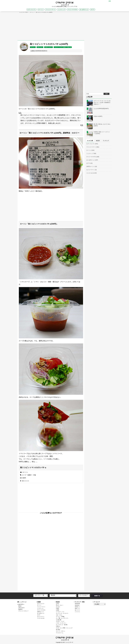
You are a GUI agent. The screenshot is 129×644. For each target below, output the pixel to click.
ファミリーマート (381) (93, 147)
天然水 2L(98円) (95, 116)
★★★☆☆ (77, 607)
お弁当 (58, 604)
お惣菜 (58, 610)
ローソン (41, 9)
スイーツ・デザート (61, 631)
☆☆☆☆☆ (77, 612)
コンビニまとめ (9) (92, 173)
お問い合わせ (21, 608)
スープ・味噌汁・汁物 (29, 475)
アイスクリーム (60, 633)
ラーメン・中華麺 (60, 617)
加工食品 (58, 630)
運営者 (20, 606)
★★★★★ (77, 604)
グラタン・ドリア (60, 621)
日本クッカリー (48, 47)
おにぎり (58, 607)
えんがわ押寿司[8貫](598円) (98, 109)
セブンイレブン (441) (92, 144)
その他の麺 (59, 620)
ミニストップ (61, 9)
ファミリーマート (50, 9)
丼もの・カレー (60, 605)
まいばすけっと (84, 9)
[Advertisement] (65, 26)
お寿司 (58, 608)
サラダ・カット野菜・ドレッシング (64, 628)
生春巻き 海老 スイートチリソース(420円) (98, 133)
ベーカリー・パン (60, 612)
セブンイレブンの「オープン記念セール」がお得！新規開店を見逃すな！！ (99, 102)
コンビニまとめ (41, 618)
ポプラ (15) (89, 163)
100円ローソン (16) (92, 166)
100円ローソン (41, 612)
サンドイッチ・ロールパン (62, 613)
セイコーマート (41, 617)
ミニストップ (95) (91, 153)
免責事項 (20, 609)
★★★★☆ (77, 605)
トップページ (23, 602)
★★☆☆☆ (77, 608)
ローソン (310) (90, 150)
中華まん (58, 626)
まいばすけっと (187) (92, 160)
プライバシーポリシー (23, 611)
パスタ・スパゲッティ (61, 623)
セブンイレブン (32, 9)
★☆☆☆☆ (40, 47)
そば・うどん (59, 615)
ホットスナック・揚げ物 (62, 625)
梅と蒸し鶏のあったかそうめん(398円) (99, 125)
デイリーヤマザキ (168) (93, 157)
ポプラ (92, 9)
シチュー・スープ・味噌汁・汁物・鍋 (63, 47)
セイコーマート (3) (92, 170)
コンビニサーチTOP (23, 12)
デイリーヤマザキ (72, 9)
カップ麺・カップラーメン (62, 618)
